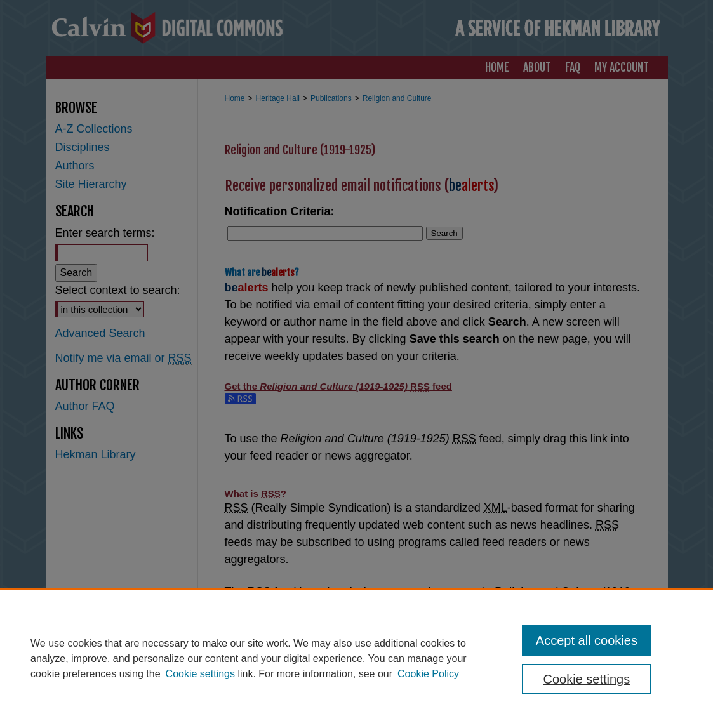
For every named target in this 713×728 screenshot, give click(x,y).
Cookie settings (200, 674)
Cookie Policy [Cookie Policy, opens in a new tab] (428, 674)
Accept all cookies (587, 640)
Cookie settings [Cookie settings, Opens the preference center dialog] (587, 679)
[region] (356, 658)
